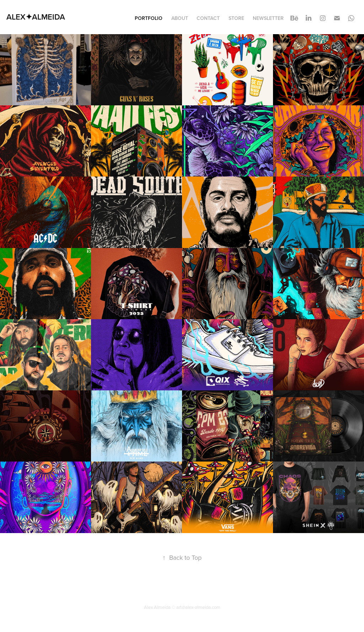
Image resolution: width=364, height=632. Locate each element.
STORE (236, 18)
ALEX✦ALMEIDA (36, 17)
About (180, 18)
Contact (208, 18)
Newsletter (268, 18)
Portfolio (149, 18)
